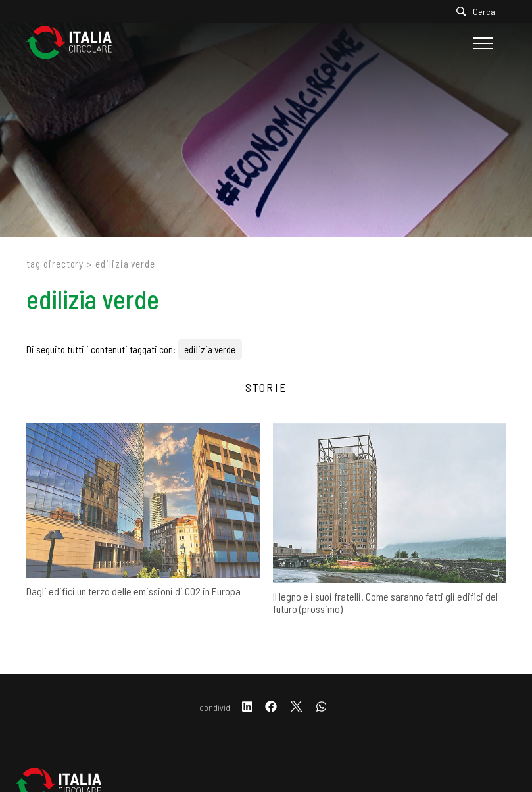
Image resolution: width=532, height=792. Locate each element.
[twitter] (296, 707)
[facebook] (271, 707)
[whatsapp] (322, 707)
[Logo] (76, 43)
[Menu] (481, 43)
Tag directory (55, 264)
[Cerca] (479, 12)
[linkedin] (247, 707)
